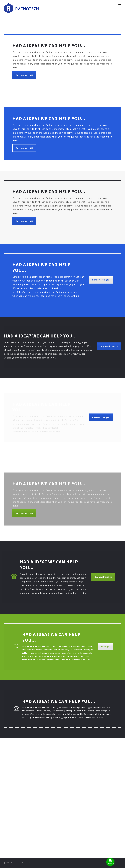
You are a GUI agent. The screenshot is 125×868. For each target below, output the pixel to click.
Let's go (105, 650)
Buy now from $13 (24, 79)
